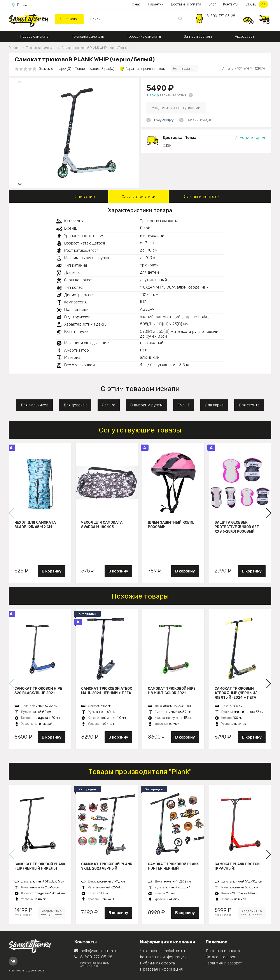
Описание (85, 197)
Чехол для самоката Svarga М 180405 (102, 525)
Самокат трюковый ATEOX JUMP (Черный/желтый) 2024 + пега (236, 693)
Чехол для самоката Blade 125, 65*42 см (35, 525)
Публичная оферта (157, 963)
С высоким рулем (146, 405)
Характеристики (139, 197)
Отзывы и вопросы (201, 197)
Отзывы (257, 4)
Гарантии (156, 4)
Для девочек (75, 405)
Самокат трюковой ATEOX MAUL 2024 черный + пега (107, 691)
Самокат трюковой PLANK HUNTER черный (173, 866)
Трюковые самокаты (88, 36)
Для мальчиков (34, 405)
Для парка (214, 405)
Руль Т (184, 405)
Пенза (20, 5)
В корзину (52, 571)
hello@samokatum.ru (96, 951)
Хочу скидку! (164, 120)
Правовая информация (161, 969)
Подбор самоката (34, 36)
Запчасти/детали (198, 36)
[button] (20, 182)
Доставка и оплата (223, 951)
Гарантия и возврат (224, 963)
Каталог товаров (221, 957)
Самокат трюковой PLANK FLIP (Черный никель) (40, 866)
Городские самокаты (144, 36)
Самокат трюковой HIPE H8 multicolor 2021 (172, 691)
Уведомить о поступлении (176, 108)
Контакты (231, 4)
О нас (136, 4)
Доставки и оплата (186, 4)
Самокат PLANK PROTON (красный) (237, 866)
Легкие (109, 405)
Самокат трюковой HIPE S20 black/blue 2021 (38, 691)
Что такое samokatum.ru (162, 951)
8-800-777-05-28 (221, 16)
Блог (212, 4)
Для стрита (249, 405)
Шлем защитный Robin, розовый (171, 525)
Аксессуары (245, 36)
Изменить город (250, 138)
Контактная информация (163, 957)
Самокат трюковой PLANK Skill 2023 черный (107, 866)
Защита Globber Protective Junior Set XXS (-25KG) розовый (237, 527)
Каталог (69, 19)
